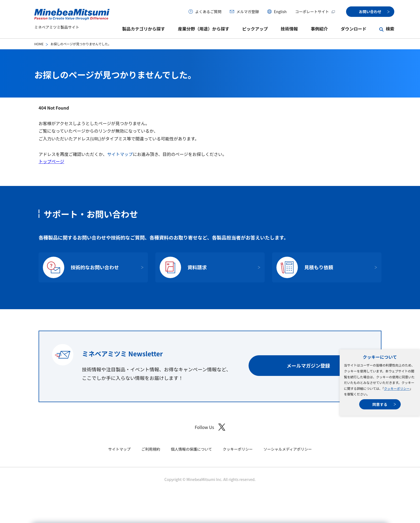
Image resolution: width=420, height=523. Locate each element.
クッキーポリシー (397, 388)
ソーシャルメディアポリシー (288, 449)
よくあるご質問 (208, 12)
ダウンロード (354, 29)
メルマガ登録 (247, 12)
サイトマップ (120, 154)
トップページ (51, 161)
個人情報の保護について (192, 449)
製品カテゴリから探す (144, 29)
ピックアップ (255, 29)
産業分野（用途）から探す (204, 29)
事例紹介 (319, 29)
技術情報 (289, 29)
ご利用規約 (151, 449)
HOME (39, 44)
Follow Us (210, 427)
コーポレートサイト (315, 12)
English (280, 12)
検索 (390, 29)
